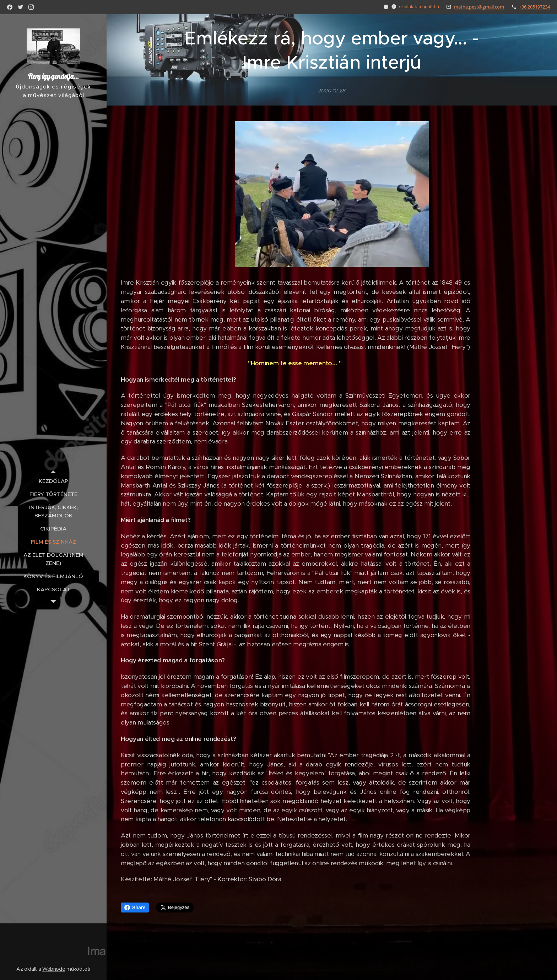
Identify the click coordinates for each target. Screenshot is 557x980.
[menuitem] (53, 481)
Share (135, 908)
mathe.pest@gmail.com (479, 7)
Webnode (54, 969)
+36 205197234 (534, 7)
